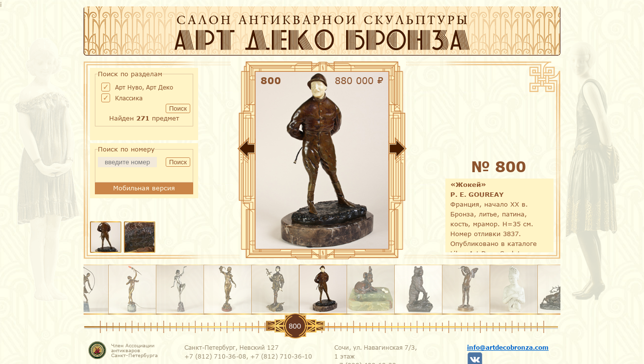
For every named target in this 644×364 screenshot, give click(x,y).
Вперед (428, 151)
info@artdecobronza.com (508, 347)
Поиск (178, 108)
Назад (216, 151)
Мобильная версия (144, 188)
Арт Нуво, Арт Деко (144, 87)
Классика (129, 98)
